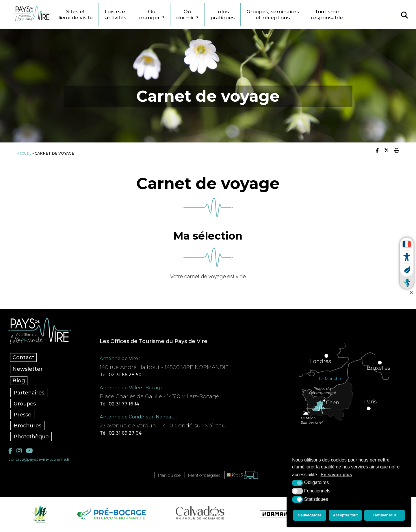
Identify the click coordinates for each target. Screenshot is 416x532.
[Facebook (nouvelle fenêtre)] (11, 452)
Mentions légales (206, 477)
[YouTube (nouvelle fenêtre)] (31, 452)
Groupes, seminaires (297, 14)
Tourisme (355, 14)
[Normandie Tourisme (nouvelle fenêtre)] (280, 516)
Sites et (87, 14)
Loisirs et (131, 14)
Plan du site (164, 477)
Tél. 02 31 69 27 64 (130, 435)
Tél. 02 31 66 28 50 (129, 375)
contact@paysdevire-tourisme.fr (42, 461)
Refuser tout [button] (386, 516)
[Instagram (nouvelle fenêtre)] (20, 452)
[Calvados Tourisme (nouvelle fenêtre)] (200, 515)
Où (169, 14)
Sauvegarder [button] (309, 516)
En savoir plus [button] (336, 476)
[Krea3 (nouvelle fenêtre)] (250, 477)
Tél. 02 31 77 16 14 (129, 405)
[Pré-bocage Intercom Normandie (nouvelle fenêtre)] (111, 516)
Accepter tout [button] (346, 516)
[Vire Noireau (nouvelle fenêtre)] (38, 516)
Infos (243, 14)
